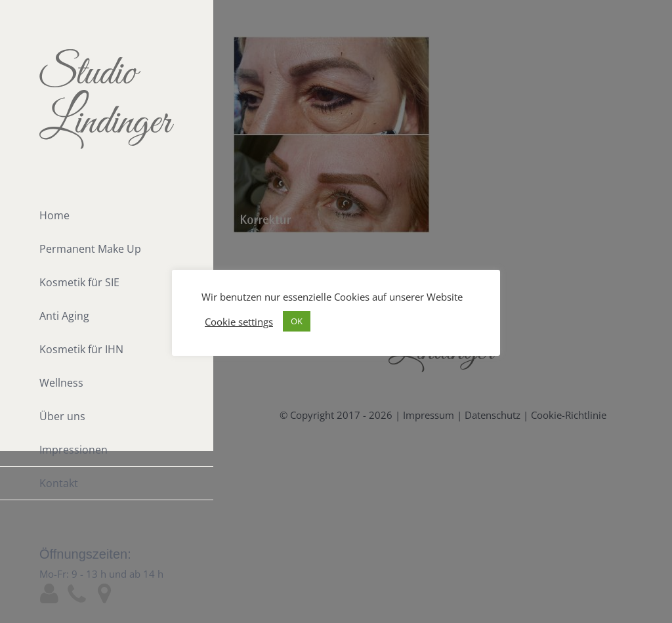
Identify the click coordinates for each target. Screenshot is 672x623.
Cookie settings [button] (239, 322)
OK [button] (297, 321)
